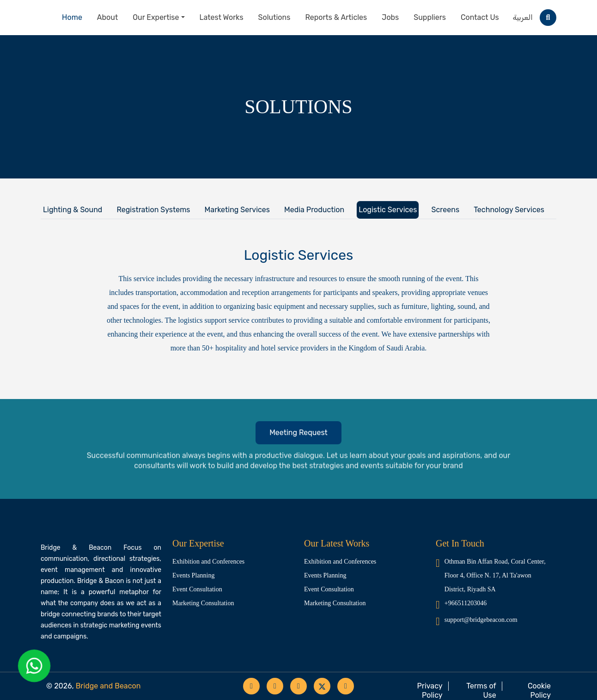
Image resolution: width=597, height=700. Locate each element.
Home (72, 17)
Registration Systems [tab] (153, 210)
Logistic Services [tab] (388, 210)
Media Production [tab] (314, 210)
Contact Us (480, 17)
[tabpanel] (298, 359)
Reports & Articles (336, 17)
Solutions (274, 17)
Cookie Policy (539, 691)
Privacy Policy (430, 691)
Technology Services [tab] (509, 210)
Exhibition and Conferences (208, 562)
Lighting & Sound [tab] (73, 210)
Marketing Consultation (203, 603)
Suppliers (430, 17)
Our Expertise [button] (156, 17)
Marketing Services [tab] (237, 210)
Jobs (390, 17)
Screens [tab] (445, 210)
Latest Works (222, 17)
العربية (523, 17)
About (107, 17)
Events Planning (193, 575)
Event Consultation (197, 589)
